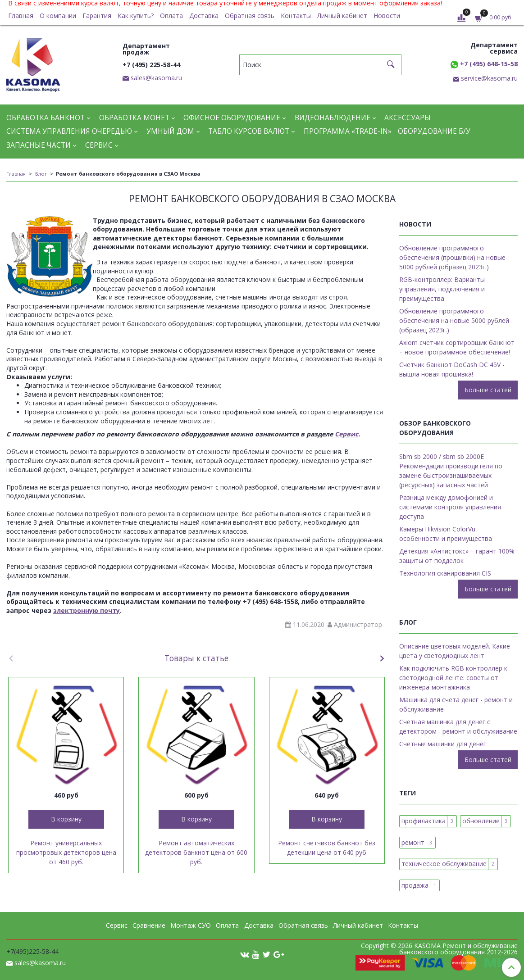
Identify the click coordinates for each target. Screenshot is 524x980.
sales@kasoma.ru (156, 78)
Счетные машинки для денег (443, 744)
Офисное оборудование (232, 118)
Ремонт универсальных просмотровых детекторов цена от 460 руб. (66, 852)
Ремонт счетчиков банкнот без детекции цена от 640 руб (327, 848)
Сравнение (149, 925)
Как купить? (136, 16)
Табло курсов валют (249, 131)
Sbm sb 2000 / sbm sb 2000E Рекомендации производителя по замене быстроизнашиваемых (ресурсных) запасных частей (451, 471)
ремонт (413, 842)
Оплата (171, 16)
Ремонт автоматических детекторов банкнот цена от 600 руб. (196, 852)
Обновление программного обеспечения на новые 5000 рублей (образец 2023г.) (454, 320)
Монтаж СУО (191, 925)
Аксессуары (408, 118)
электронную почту (87, 610)
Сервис (99, 145)
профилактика (424, 821)
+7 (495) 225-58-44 (151, 65)
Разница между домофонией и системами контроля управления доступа (450, 507)
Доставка (204, 16)
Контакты (296, 16)
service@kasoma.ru (489, 78)
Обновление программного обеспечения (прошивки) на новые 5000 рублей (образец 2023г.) (452, 257)
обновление (481, 821)
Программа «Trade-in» (348, 131)
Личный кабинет (342, 16)
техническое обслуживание (444, 864)
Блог (41, 174)
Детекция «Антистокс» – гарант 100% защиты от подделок (457, 556)
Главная (21, 16)
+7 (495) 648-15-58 (484, 64)
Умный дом (170, 131)
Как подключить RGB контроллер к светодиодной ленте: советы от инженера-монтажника (453, 678)
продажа (415, 885)
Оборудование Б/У (434, 131)
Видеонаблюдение (333, 118)
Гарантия (97, 16)
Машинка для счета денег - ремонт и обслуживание (456, 704)
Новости (387, 16)
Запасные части (39, 145)
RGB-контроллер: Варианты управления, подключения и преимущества (442, 289)
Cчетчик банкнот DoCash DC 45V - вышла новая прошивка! (452, 369)
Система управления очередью (69, 131)
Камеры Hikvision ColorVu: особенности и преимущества (446, 534)
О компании (58, 16)
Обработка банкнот (46, 118)
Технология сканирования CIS (445, 573)
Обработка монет (134, 118)
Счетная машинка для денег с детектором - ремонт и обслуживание (458, 726)
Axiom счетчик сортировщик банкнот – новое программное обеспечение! (457, 347)
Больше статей (488, 390)
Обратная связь (250, 16)
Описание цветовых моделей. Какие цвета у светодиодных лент (455, 651)
